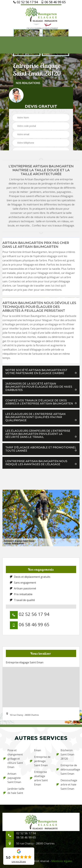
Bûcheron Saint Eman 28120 (65, 754)
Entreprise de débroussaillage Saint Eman (68, 769)
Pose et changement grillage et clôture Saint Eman (13, 759)
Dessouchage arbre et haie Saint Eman (67, 784)
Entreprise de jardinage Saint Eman (40, 761)
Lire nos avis (19, 862)
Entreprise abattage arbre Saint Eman (39, 778)
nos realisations (28, 83)
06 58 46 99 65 (53, 2)
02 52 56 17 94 (26, 2)
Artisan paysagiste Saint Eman (12, 778)
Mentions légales (62, 861)
